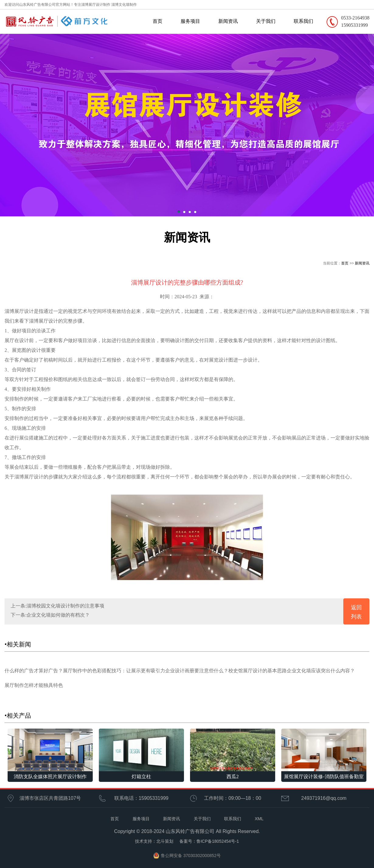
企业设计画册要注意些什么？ (197, 671)
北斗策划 (165, 841)
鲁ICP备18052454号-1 (218, 841)
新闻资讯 (228, 21)
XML (259, 819)
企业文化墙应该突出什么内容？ (321, 671)
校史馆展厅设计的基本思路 (258, 671)
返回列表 (356, 612)
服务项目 (190, 21)
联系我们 (303, 21)
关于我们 (266, 21)
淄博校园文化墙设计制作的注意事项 (65, 606)
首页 (158, 21)
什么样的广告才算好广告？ (34, 671)
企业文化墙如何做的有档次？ (58, 615)
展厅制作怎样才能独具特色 (34, 685)
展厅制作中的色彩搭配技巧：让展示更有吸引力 (114, 671)
